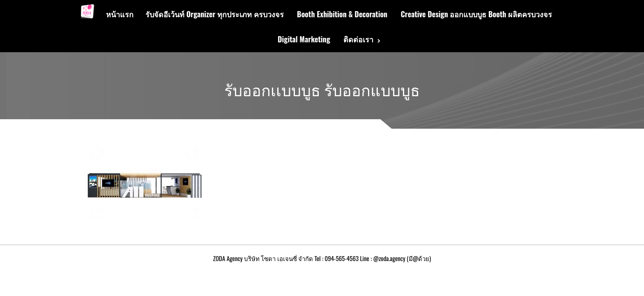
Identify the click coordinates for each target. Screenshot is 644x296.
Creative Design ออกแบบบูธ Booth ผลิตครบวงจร (476, 14)
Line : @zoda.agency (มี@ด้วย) (396, 258)
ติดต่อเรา (362, 39)
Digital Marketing (304, 39)
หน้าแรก (120, 14)
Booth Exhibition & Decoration (342, 14)
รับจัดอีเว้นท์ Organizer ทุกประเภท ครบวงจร (214, 14)
